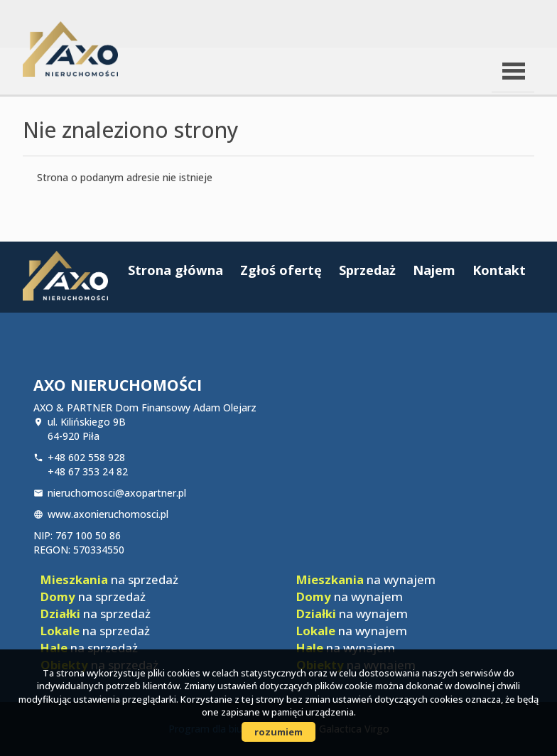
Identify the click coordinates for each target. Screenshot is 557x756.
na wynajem (366, 579)
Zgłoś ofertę (281, 270)
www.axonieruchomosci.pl (108, 514)
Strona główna (175, 270)
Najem (434, 270)
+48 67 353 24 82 (88, 471)
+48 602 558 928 (86, 457)
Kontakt (499, 270)
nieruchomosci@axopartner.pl (117, 493)
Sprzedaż (367, 270)
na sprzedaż (109, 579)
